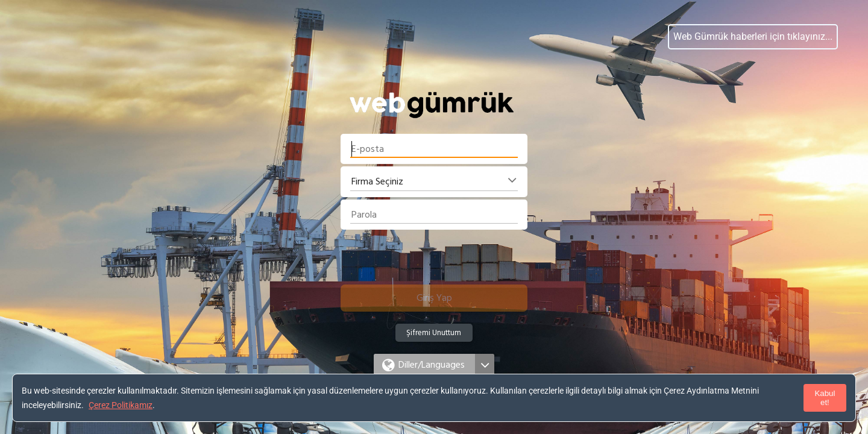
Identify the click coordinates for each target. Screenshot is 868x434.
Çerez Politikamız (121, 405)
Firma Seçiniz (377, 181)
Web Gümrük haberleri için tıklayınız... (753, 36)
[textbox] (434, 149)
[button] (434, 298)
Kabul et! (825, 398)
